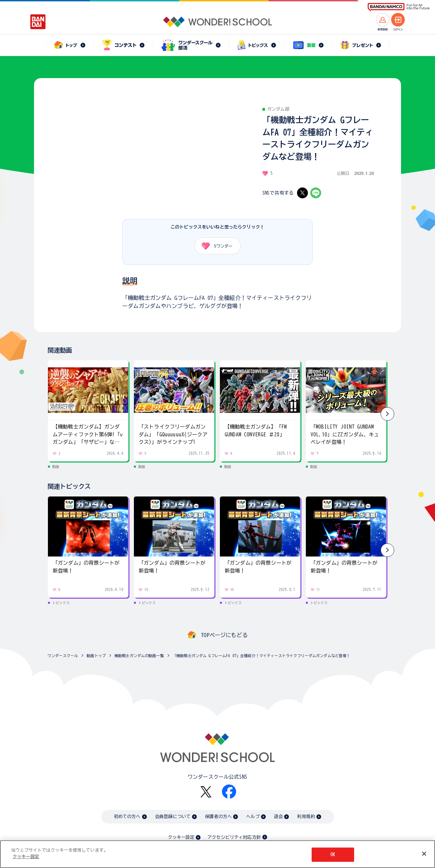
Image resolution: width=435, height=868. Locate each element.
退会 (278, 817)
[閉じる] (424, 854)
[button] (387, 414)
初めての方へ (127, 817)
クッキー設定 (181, 837)
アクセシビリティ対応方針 (234, 837)
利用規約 (306, 817)
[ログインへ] (398, 20)
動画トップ (96, 656)
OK (333, 855)
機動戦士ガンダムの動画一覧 (139, 656)
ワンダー (215, 246)
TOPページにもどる (224, 635)
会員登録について (173, 817)
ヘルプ (253, 817)
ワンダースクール (63, 656)
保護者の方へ (218, 817)
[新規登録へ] (383, 20)
